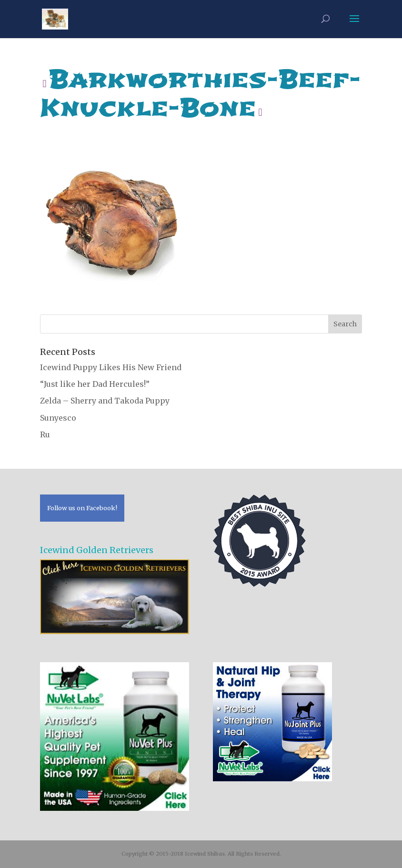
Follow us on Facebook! (82, 508)
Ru (45, 434)
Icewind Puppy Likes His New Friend (111, 367)
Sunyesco (58, 418)
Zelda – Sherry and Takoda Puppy (105, 401)
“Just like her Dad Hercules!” (95, 384)
